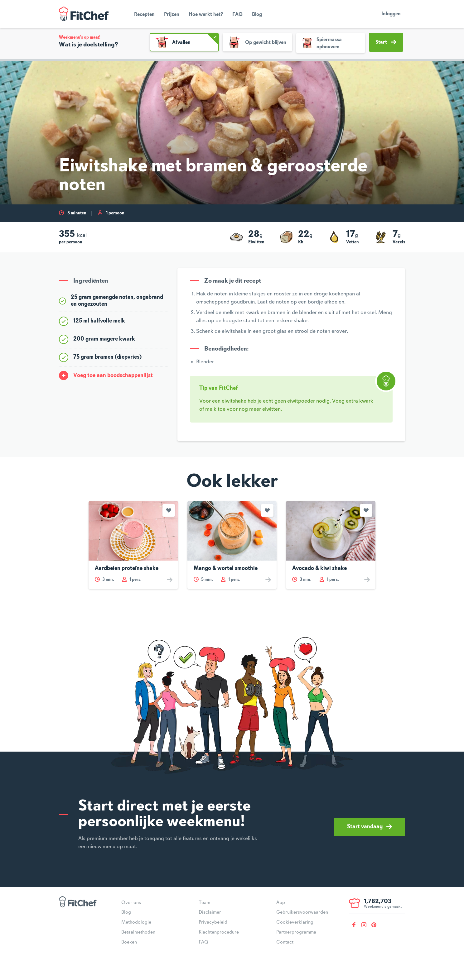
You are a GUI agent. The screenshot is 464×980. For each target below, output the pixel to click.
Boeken (129, 942)
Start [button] (386, 42)
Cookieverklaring (295, 922)
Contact (285, 942)
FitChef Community (84, 14)
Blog (257, 15)
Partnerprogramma (296, 932)
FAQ (237, 15)
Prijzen (172, 15)
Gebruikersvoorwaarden (302, 912)
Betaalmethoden (138, 932)
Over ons (131, 903)
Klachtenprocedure (219, 932)
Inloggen (391, 14)
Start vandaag (370, 827)
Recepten (144, 15)
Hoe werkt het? (206, 15)
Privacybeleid (213, 922)
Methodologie (136, 922)
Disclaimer (210, 912)
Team (204, 903)
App (281, 903)
